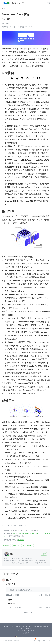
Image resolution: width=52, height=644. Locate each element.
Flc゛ (8, 580)
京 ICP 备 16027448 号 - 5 (26, 631)
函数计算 (16, 546)
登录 (49, 3)
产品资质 (26, 633)
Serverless (6, 546)
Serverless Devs (27, 546)
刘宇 (9, 19)
